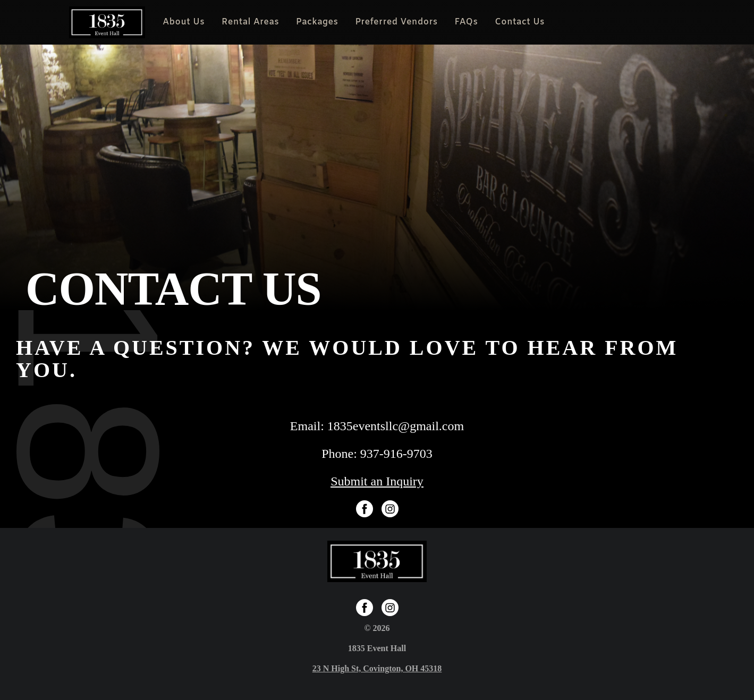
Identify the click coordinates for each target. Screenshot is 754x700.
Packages (317, 22)
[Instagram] (390, 509)
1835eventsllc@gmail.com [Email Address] (396, 426)
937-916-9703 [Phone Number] (396, 454)
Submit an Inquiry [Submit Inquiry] (377, 481)
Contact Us (520, 22)
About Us (184, 22)
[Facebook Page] (365, 509)
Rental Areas (250, 22)
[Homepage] (107, 22)
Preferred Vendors (396, 22)
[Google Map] (377, 668)
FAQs (467, 22)
